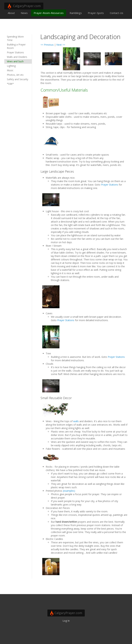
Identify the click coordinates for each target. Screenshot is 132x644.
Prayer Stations (15, 52)
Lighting (11, 66)
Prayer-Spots (96, 13)
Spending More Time (15, 38)
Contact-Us (117, 13)
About (11, 13)
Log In (66, 621)
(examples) (69, 491)
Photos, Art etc (15, 75)
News (24, 13)
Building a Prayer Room (16, 46)
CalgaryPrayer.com (24, 6)
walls (76, 421)
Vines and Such (15, 61)
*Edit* (10, 84)
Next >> (61, 45)
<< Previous (47, 45)
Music (10, 70)
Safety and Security (18, 79)
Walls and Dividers (17, 57)
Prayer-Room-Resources (49, 13)
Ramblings (76, 13)
